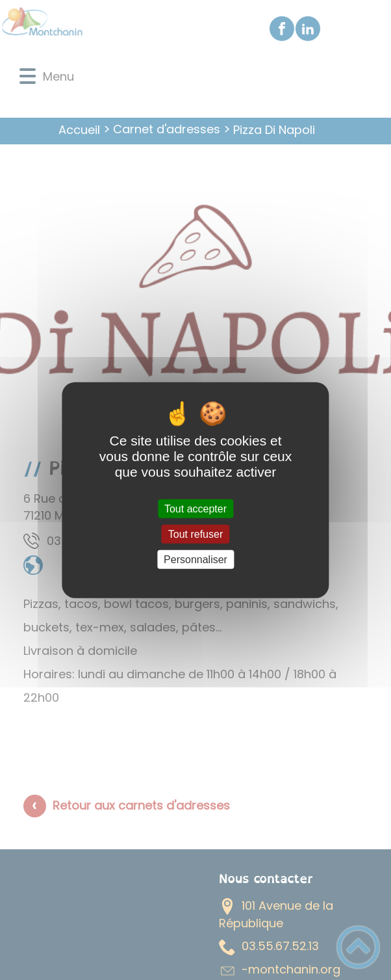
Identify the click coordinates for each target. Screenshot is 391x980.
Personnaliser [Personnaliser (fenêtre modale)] (195, 560)
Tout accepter (195, 508)
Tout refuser (195, 534)
